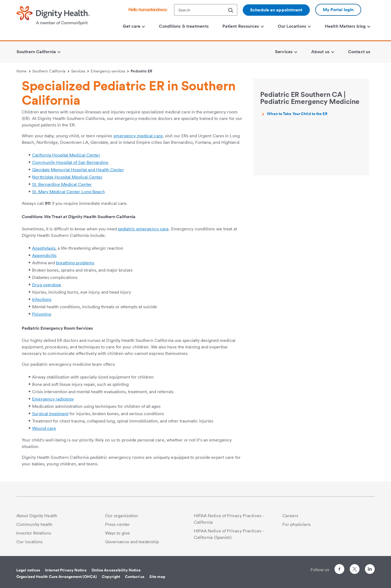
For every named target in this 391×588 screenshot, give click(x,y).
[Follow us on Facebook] (339, 570)
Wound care (44, 428)
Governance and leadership (132, 542)
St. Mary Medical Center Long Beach (68, 192)
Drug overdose (47, 285)
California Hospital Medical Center (66, 155)
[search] (233, 10)
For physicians (296, 524)
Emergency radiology (53, 399)
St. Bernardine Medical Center (62, 184)
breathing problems (75, 263)
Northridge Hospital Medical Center (67, 177)
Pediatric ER (141, 71)
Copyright (111, 577)
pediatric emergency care (143, 229)
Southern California (51, 71)
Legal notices (28, 570)
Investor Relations (34, 533)
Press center (117, 524)
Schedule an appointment (276, 10)
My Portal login (338, 10)
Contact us (135, 577)
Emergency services (110, 71)
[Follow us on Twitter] (355, 567)
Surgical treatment (50, 414)
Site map (157, 577)
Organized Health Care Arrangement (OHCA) (57, 577)
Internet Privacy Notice (66, 570)
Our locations (29, 542)
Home (23, 71)
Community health (34, 524)
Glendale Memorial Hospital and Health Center (78, 170)
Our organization (122, 516)
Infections (42, 299)
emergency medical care (138, 136)
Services (80, 71)
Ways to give (117, 533)
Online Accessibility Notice (116, 570)
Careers (290, 516)
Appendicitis (44, 255)
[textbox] (206, 10)
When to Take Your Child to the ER (297, 114)
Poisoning (42, 314)
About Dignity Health (37, 516)
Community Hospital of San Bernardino (70, 162)
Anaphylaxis (44, 248)
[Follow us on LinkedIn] (370, 570)
